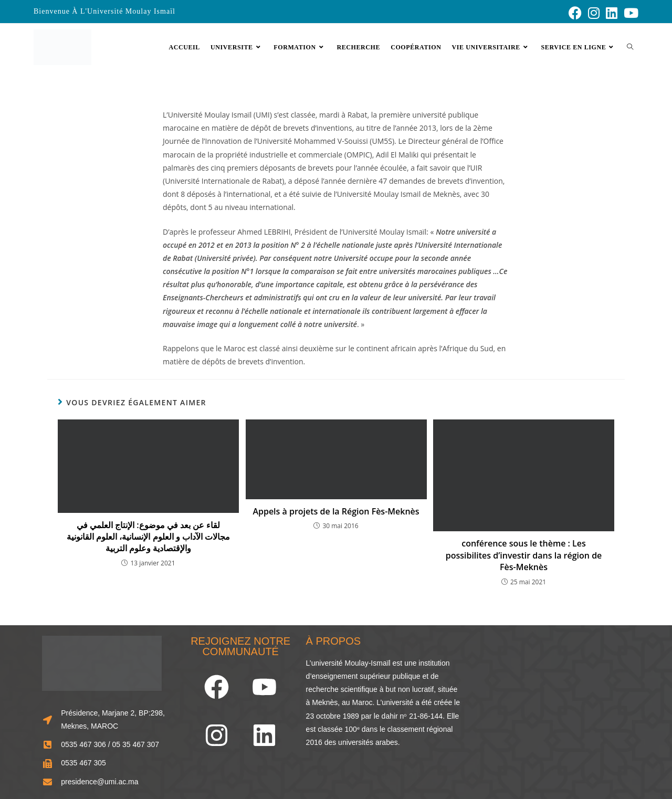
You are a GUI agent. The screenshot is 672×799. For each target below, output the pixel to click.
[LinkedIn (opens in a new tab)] (612, 13)
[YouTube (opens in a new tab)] (629, 13)
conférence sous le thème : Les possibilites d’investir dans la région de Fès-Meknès (524, 555)
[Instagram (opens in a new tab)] (594, 13)
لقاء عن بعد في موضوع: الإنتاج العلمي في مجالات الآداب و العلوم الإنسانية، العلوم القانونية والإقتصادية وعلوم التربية (148, 537)
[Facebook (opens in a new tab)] (575, 13)
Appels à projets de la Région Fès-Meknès (336, 511)
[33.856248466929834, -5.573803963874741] (552, 707)
